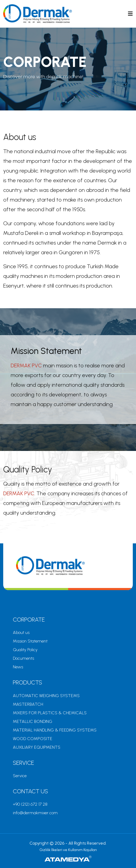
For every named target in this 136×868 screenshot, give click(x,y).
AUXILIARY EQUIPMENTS (37, 747)
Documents (23, 658)
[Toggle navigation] (130, 14)
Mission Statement (30, 641)
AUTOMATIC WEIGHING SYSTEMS (46, 696)
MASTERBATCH (28, 704)
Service (20, 776)
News (18, 667)
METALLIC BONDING (33, 721)
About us (21, 632)
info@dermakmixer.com (35, 813)
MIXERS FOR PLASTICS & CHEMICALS (50, 713)
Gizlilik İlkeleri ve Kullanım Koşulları (68, 850)
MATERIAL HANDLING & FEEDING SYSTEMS (55, 730)
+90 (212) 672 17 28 (30, 804)
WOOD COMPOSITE (33, 739)
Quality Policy (25, 650)
